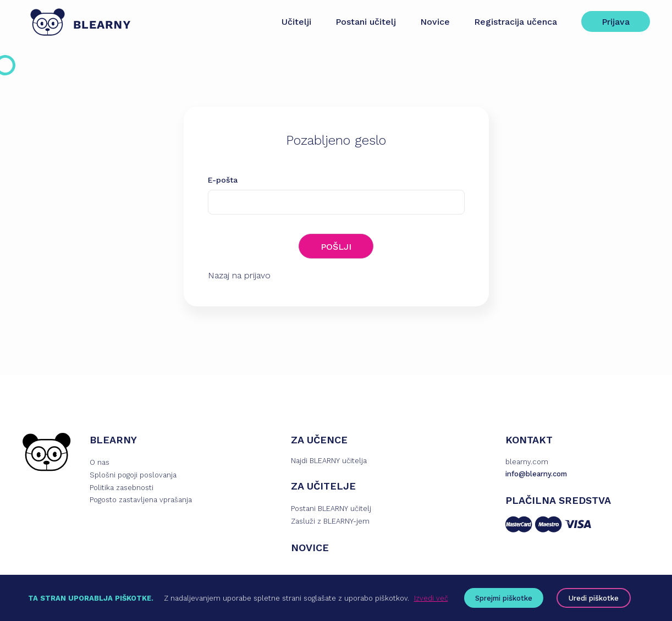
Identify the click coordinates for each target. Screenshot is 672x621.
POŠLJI (336, 247)
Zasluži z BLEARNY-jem (330, 521)
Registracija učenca (516, 22)
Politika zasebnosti (122, 488)
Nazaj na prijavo (239, 275)
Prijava (616, 22)
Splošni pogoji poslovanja (133, 475)
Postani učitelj (366, 22)
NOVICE (310, 548)
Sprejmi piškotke (504, 598)
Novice (435, 22)
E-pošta (223, 180)
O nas (100, 462)
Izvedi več (431, 598)
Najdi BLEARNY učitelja (329, 461)
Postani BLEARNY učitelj (331, 509)
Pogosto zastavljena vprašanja (141, 500)
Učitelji (296, 22)
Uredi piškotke (594, 598)
